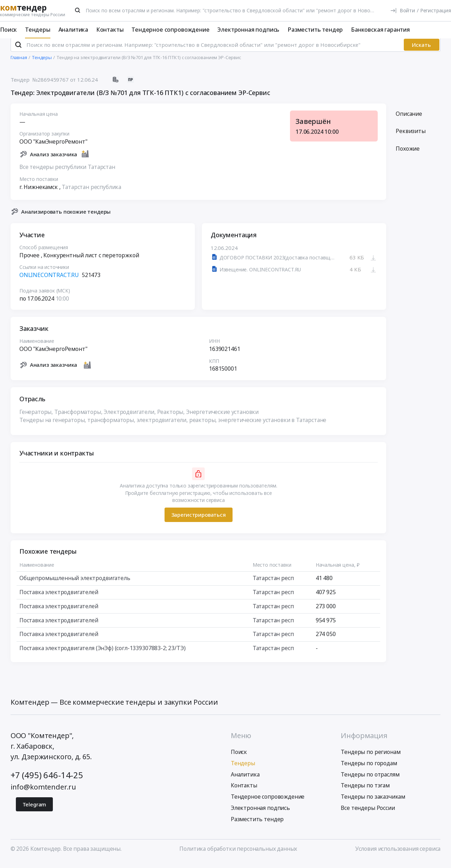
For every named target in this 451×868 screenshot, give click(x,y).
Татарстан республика (91, 193)
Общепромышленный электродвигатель (75, 584)
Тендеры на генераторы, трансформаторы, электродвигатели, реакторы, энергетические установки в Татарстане (173, 426)
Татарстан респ (273, 584)
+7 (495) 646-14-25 (47, 781)
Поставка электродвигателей (59, 598)
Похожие (408, 155)
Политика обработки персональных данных (238, 855)
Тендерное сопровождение (170, 30)
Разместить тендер (315, 30)
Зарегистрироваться (198, 521)
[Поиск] (78, 10)
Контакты (110, 30)
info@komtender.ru (43, 792)
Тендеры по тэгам (365, 791)
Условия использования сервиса (398, 855)
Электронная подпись (248, 30)
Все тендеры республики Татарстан (67, 172)
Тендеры (38, 30)
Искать (421, 51)
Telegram (35, 810)
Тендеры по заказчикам (373, 803)
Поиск (8, 30)
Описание (409, 119)
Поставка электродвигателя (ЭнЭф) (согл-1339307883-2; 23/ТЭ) (103, 654)
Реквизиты (411, 137)
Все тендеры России (368, 814)
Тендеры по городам (369, 769)
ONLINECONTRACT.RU (49, 281)
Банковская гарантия (380, 30)
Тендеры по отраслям (370, 780)
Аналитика (73, 30)
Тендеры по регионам (370, 758)
